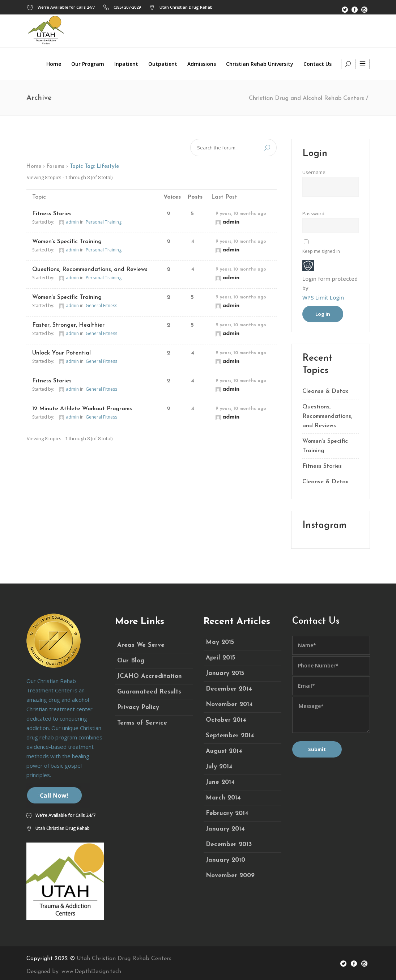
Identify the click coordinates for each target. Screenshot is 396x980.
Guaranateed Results (149, 692)
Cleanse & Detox (325, 391)
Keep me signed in (321, 251)
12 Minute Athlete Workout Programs (82, 409)
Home (34, 167)
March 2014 (223, 798)
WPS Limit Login (323, 297)
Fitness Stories (52, 214)
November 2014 (229, 705)
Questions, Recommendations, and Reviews (90, 270)
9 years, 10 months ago (241, 214)
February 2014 (227, 813)
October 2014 (226, 720)
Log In (323, 314)
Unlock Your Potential (61, 353)
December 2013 (229, 845)
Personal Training (104, 222)
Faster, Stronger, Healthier (68, 325)
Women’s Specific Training (67, 242)
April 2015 (220, 658)
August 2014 (224, 751)
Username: (314, 172)
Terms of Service (142, 723)
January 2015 (225, 673)
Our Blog (131, 661)
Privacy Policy (138, 707)
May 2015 (220, 642)
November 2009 (230, 876)
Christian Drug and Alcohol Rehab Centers (306, 98)
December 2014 (229, 689)
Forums (56, 167)
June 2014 (220, 782)
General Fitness (101, 306)
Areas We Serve (141, 645)
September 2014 (230, 736)
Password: (314, 213)
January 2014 (225, 829)
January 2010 (225, 860)
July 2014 (219, 767)
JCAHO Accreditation (150, 676)
